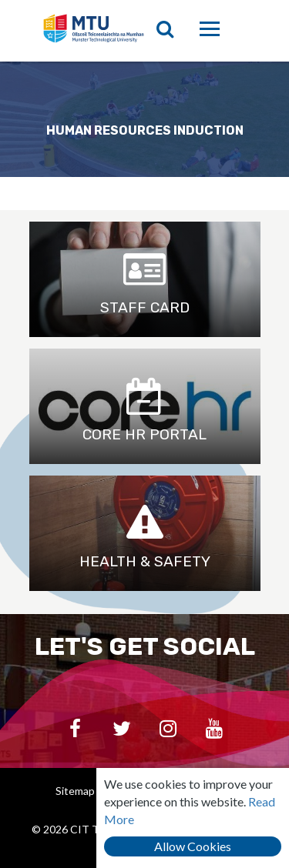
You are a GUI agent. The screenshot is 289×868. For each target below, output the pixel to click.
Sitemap (75, 791)
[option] (144, 119)
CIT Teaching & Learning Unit (100, 31)
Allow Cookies (193, 846)
